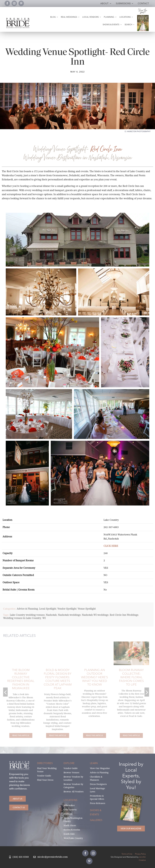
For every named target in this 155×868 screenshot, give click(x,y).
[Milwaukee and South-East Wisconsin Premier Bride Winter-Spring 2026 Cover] (143, 16)
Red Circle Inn (106, 149)
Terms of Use (127, 854)
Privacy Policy (140, 854)
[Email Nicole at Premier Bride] (50, 857)
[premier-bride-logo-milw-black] (18, 19)
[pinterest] (21, 3)
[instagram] (14, 3)
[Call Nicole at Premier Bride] (19, 857)
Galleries (96, 820)
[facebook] (7, 3)
